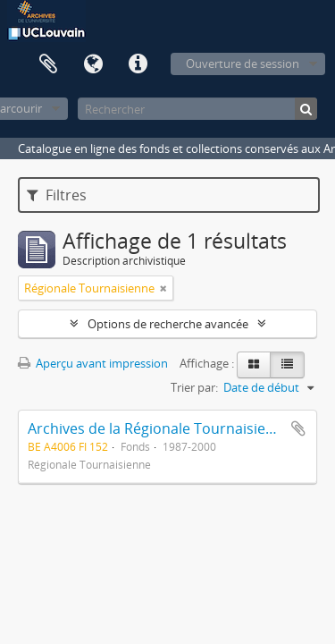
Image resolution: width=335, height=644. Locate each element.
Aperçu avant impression (93, 363)
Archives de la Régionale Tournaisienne (159, 428)
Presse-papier (48, 64)
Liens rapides (138, 64)
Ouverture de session (243, 64)
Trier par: (194, 387)
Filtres (57, 195)
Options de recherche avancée (168, 324)
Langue (93, 64)
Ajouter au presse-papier (298, 428)
